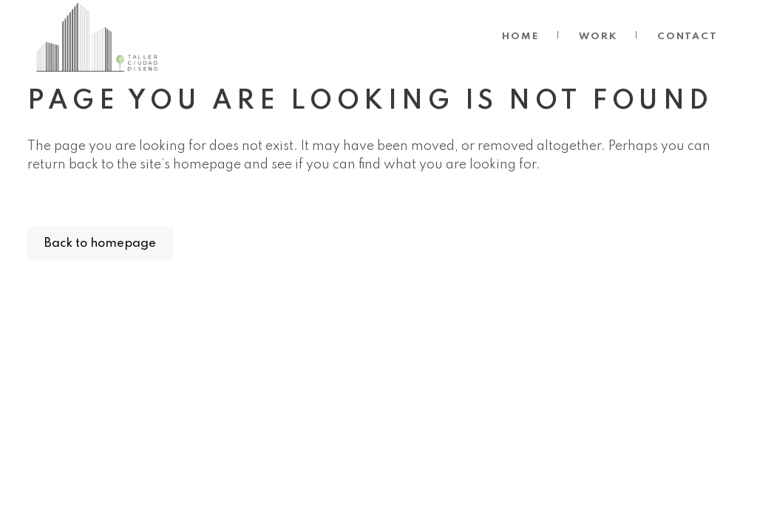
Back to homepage (100, 243)
